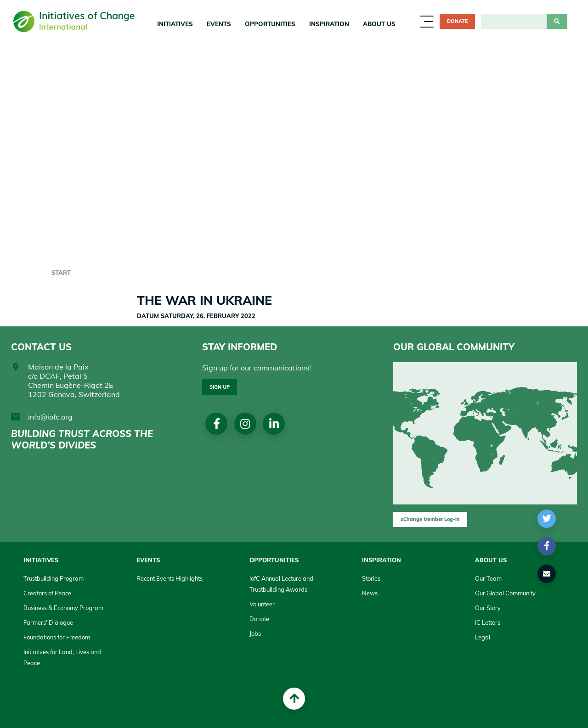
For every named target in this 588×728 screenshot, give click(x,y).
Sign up (220, 387)
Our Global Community (505, 593)
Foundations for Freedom (57, 637)
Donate (457, 21)
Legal (483, 637)
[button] (547, 519)
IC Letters (488, 622)
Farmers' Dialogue (48, 622)
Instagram (246, 424)
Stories (371, 578)
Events (219, 24)
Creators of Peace (47, 593)
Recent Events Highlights (170, 578)
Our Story (488, 608)
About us (379, 24)
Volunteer (262, 604)
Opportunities (270, 24)
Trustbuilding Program (54, 578)
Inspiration (329, 24)
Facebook (217, 424)
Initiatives (175, 24)
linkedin (276, 424)
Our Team (488, 578)
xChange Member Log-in (430, 519)
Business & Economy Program (63, 608)
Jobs (255, 633)
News (370, 593)
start (61, 273)
